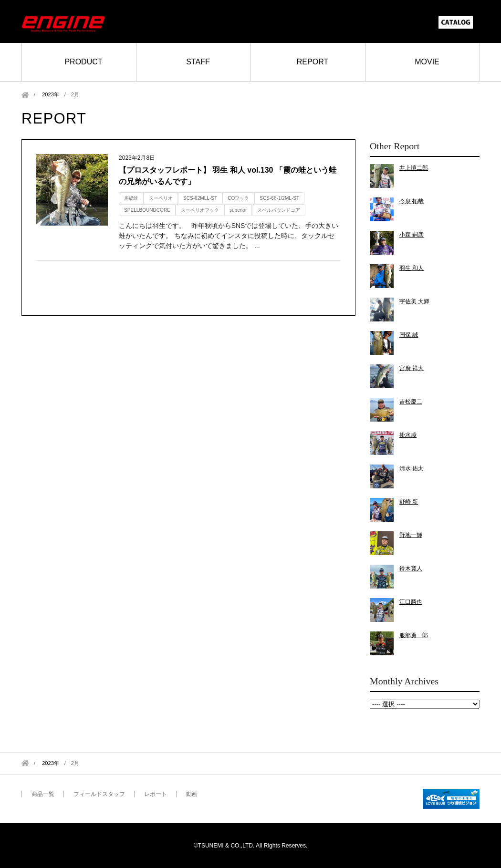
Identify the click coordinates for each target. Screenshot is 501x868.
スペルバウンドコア (279, 210)
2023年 (51, 94)
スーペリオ (161, 198)
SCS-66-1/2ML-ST (279, 198)
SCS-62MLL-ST (200, 198)
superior (238, 210)
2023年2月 (425, 704)
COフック (238, 198)
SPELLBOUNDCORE (147, 210)
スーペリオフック (200, 210)
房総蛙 (131, 198)
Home (25, 95)
